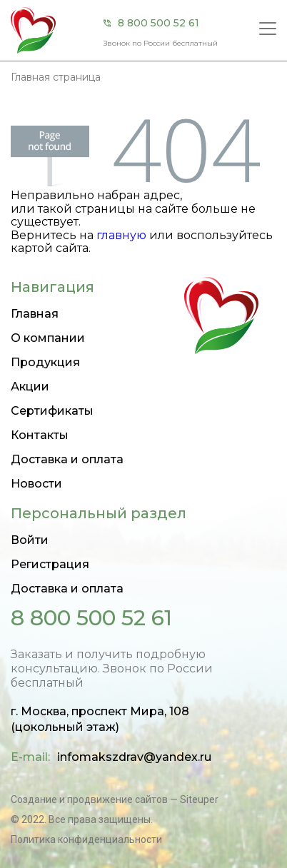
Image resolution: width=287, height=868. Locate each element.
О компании (48, 338)
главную (121, 235)
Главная (35, 314)
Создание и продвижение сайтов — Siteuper (115, 799)
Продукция (45, 362)
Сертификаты (52, 411)
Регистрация (50, 564)
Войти (30, 540)
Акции (30, 387)
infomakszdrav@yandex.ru (134, 757)
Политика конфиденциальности (86, 839)
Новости (36, 484)
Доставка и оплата (67, 459)
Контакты (40, 435)
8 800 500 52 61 (158, 23)
